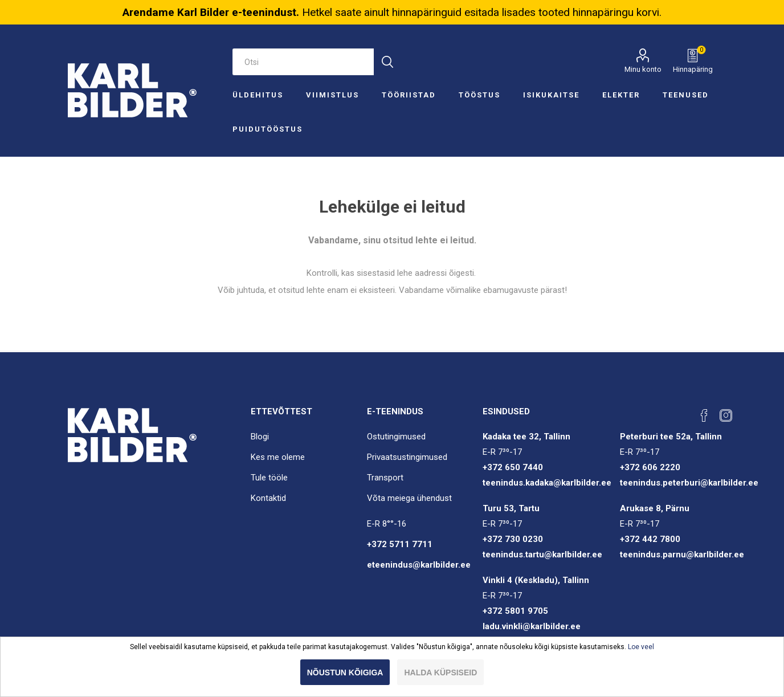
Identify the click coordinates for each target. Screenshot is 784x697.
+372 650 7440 (513, 467)
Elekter (621, 95)
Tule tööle (269, 478)
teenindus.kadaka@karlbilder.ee (547, 483)
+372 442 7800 (650, 539)
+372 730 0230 (513, 539)
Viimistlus (332, 95)
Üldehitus (258, 95)
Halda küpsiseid (440, 672)
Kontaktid (268, 498)
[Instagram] (726, 415)
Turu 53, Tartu (511, 508)
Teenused (686, 95)
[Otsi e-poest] (303, 62)
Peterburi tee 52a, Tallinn (671, 437)
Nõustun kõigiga (345, 672)
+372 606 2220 (650, 467)
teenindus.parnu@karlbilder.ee (682, 555)
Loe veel (641, 647)
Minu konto (643, 69)
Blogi (260, 437)
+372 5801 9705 (515, 611)
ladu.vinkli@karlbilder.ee (532, 626)
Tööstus (479, 95)
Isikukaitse (551, 95)
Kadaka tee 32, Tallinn (526, 437)
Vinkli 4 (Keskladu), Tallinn (536, 580)
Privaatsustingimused (407, 457)
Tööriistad (409, 95)
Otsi (387, 62)
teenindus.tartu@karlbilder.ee (542, 555)
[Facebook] (704, 415)
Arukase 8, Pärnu (655, 508)
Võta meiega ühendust (409, 498)
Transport (385, 478)
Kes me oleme (278, 457)
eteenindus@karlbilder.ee (419, 565)
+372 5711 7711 (400, 544)
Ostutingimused (396, 437)
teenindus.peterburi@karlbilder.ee (689, 483)
